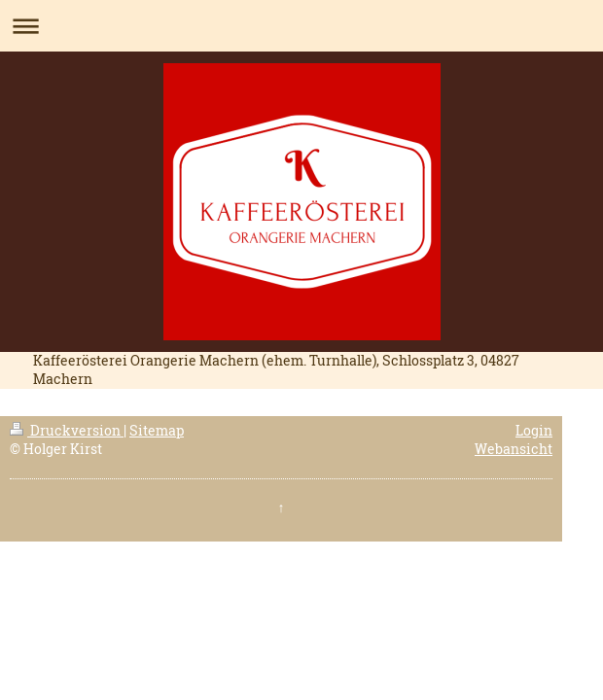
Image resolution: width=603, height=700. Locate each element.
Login (534, 430)
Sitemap (157, 430)
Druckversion (67, 430)
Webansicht (514, 449)
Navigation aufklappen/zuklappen (301, 26)
